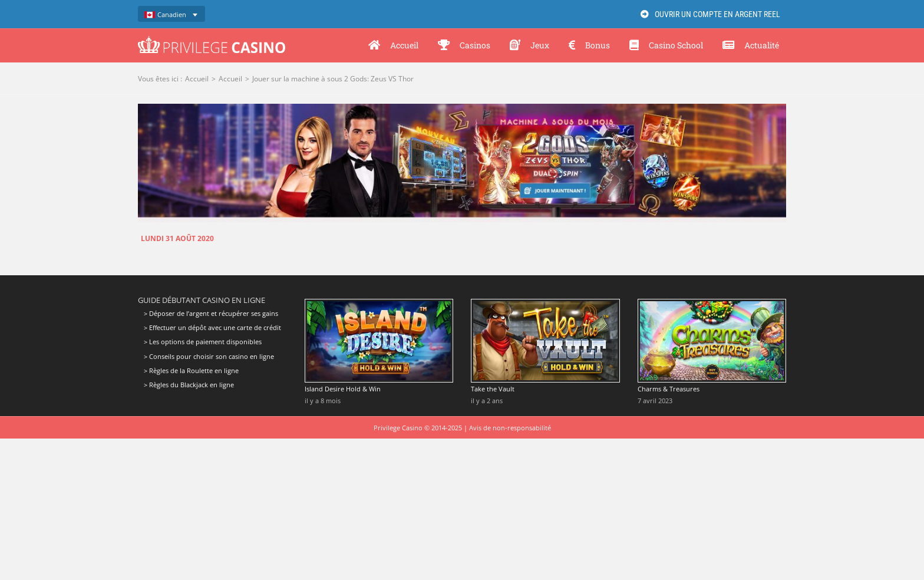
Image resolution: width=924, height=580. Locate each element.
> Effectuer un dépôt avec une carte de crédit (212, 327)
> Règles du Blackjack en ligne (189, 385)
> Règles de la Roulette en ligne (191, 370)
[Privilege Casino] (212, 40)
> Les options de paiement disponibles (203, 342)
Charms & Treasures (669, 389)
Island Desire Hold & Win (343, 389)
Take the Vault (493, 389)
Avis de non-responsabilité (510, 428)
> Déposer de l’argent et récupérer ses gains (211, 314)
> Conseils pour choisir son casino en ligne (209, 356)
